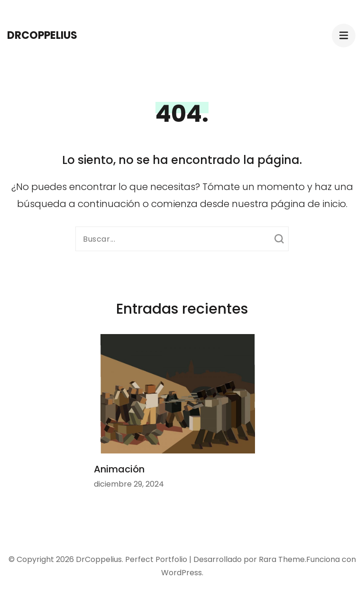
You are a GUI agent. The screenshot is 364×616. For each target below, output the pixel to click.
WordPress (182, 573)
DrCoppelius (42, 35)
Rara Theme (282, 559)
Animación (119, 469)
